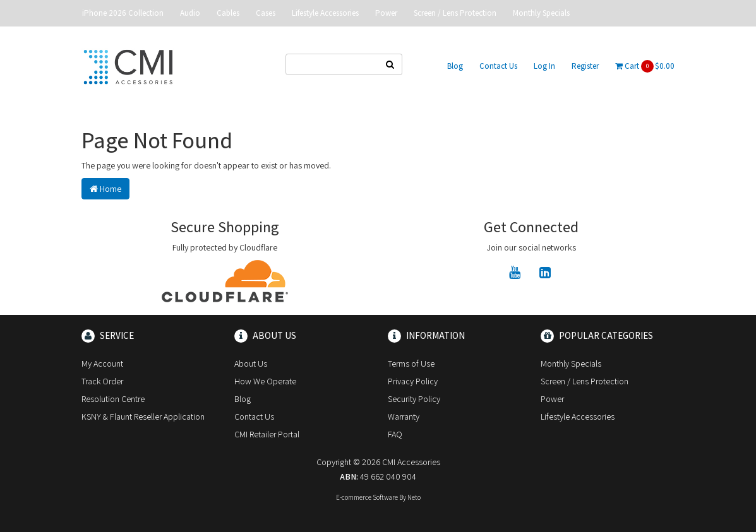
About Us (251, 364)
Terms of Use (411, 364)
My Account (102, 364)
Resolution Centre (113, 399)
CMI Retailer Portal (267, 434)
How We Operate (265, 381)
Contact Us (498, 66)
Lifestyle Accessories (325, 13)
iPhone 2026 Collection (123, 13)
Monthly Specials (541, 13)
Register (585, 66)
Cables (228, 13)
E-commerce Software (367, 497)
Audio (190, 13)
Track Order (102, 381)
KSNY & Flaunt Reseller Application (143, 417)
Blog (455, 66)
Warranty (404, 417)
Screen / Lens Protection (455, 13)
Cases (266, 13)
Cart (645, 66)
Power (386, 13)
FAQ (395, 434)
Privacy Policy (413, 381)
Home (105, 189)
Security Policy (414, 399)
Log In (544, 66)
